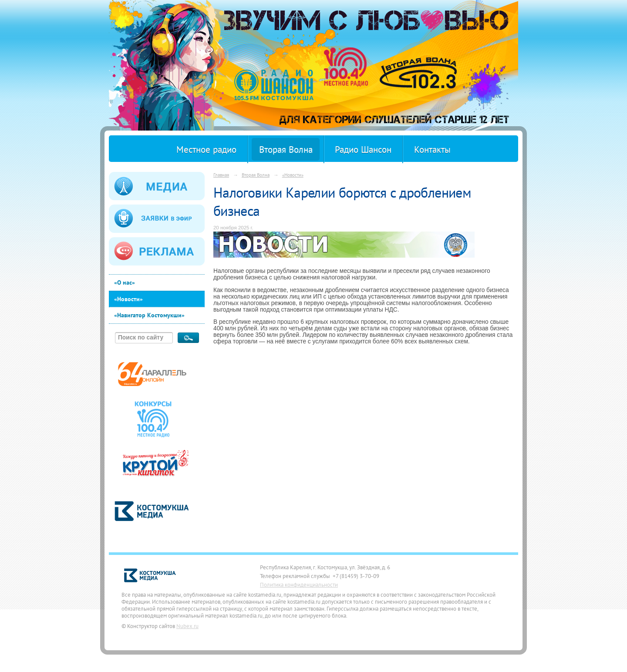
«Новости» (128, 299)
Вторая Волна (286, 150)
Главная (221, 175)
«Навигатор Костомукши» (149, 315)
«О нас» (125, 282)
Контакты (432, 150)
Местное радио (206, 150)
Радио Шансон (363, 150)
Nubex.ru (187, 626)
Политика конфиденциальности (299, 585)
